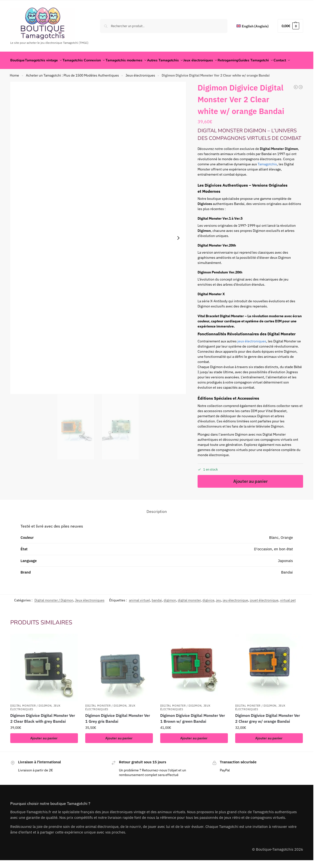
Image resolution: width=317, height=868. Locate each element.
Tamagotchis (267, 176)
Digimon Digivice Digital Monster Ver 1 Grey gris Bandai (118, 730)
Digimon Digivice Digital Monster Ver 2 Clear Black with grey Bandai (43, 730)
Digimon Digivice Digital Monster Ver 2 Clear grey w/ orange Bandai (268, 730)
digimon (170, 612)
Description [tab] (157, 523)
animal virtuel (139, 612)
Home (14, 88)
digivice (208, 612)
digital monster (189, 612)
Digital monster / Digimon (54, 612)
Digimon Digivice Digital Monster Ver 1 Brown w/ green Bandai (193, 730)
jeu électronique (235, 612)
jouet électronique (264, 612)
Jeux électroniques (140, 88)
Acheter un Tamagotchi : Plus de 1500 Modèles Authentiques (72, 88)
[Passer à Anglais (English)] (252, 26)
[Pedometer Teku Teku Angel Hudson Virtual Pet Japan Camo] (296, 99)
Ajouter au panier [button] (44, 750)
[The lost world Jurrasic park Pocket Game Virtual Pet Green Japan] (301, 99)
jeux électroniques (252, 353)
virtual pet (288, 612)
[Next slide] (178, 250)
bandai (157, 612)
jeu (219, 612)
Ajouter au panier (250, 493)
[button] (290, 26)
